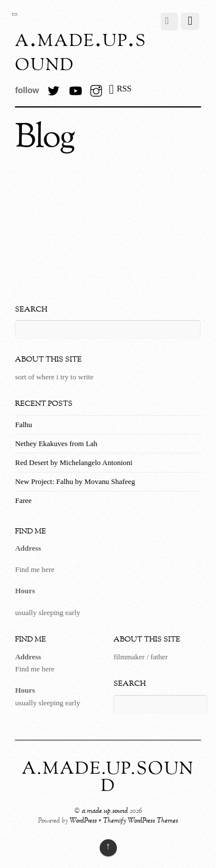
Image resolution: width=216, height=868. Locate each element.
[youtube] (75, 89)
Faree (23, 500)
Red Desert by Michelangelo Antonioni (74, 462)
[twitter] (54, 89)
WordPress (83, 821)
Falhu (24, 425)
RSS (124, 89)
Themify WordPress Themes (141, 821)
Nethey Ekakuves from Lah (56, 443)
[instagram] (96, 89)
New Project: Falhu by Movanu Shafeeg (75, 481)
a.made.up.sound (105, 811)
